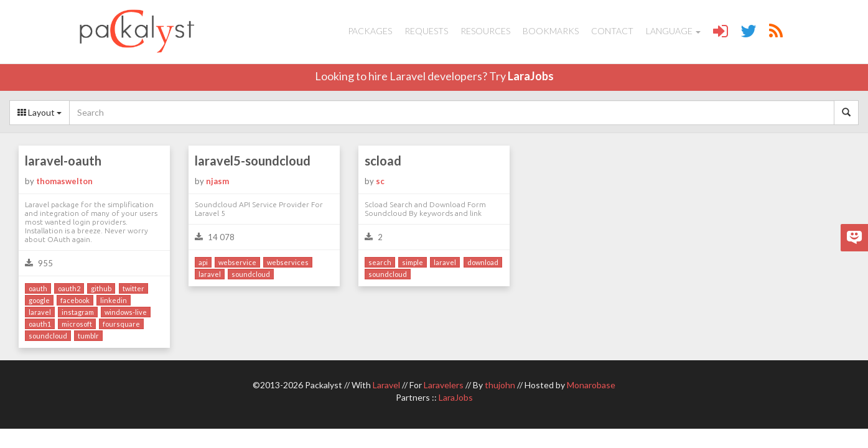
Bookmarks (551, 31)
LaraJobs (531, 76)
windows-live (126, 312)
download (483, 262)
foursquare (121, 324)
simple (413, 262)
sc (380, 181)
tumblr (88, 336)
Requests (426, 31)
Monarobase (591, 385)
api (203, 262)
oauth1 (40, 324)
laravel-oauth (63, 161)
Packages (370, 31)
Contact (612, 31)
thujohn (500, 385)
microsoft (77, 324)
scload (383, 161)
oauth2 (69, 288)
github (101, 288)
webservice (237, 262)
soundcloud (48, 336)
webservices (288, 262)
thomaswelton (64, 181)
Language (673, 31)
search (380, 262)
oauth (38, 288)
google (39, 300)
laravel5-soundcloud (253, 161)
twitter (133, 288)
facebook (75, 300)
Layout (40, 112)
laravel (40, 312)
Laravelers (444, 385)
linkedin (114, 300)
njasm (217, 181)
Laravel (386, 385)
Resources (485, 31)
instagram (78, 312)
